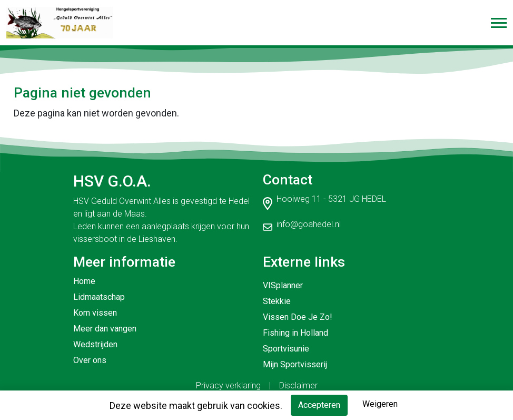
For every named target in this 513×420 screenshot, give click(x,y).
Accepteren (319, 405)
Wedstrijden (95, 344)
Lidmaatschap (99, 297)
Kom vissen (95, 313)
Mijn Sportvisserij (295, 364)
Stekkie (277, 301)
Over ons (90, 360)
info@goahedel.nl (309, 224)
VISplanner (283, 285)
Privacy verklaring (228, 385)
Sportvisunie (286, 349)
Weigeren (380, 404)
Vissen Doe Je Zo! (298, 317)
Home (84, 281)
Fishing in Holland (295, 333)
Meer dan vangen (105, 329)
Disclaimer (298, 385)
